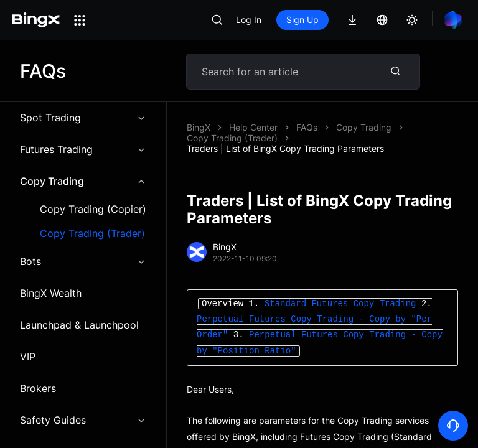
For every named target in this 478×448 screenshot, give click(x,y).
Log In (249, 20)
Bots (83, 261)
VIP (28, 357)
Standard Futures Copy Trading (343, 304)
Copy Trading (83, 181)
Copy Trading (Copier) (93, 209)
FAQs (307, 127)
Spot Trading (83, 118)
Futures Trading (83, 149)
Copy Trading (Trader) (92, 234)
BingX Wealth (51, 293)
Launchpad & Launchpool (79, 325)
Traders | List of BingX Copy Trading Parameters (285, 148)
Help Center (253, 127)
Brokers (38, 388)
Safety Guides (83, 420)
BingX (199, 127)
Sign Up (302, 20)
